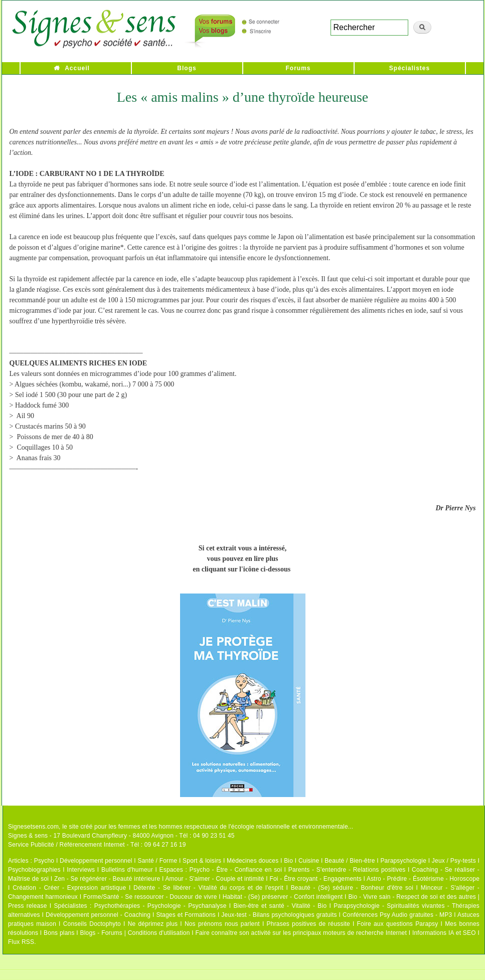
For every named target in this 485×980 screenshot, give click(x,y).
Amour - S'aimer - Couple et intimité (214, 879)
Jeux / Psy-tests (454, 861)
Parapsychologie (403, 861)
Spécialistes (410, 68)
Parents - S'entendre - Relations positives (347, 870)
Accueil (77, 68)
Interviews (81, 870)
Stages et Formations (186, 915)
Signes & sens (28, 836)
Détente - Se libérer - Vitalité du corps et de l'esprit (208, 888)
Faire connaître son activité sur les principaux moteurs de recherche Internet (302, 933)
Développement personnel (96, 861)
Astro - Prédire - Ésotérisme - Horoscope (423, 879)
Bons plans (59, 933)
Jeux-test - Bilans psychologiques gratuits (279, 915)
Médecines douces (253, 861)
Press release (28, 906)
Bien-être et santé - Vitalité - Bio (280, 906)
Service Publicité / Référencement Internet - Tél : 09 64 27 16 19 (97, 845)
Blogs (187, 68)
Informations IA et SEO (444, 933)
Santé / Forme (158, 861)
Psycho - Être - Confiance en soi (236, 870)
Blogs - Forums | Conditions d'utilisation (135, 933)
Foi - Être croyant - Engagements (315, 879)
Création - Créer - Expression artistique (69, 888)
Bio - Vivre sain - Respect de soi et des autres (412, 897)
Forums (298, 68)
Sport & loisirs (202, 861)
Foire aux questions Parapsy (398, 924)
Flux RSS (21, 942)
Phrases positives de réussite (308, 924)
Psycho (44, 861)
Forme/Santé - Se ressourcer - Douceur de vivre (150, 897)
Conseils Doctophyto (92, 924)
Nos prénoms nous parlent (222, 924)
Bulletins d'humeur (127, 870)
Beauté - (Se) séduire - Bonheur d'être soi (352, 888)
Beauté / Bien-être (350, 861)
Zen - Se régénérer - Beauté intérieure (107, 879)
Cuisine (309, 861)
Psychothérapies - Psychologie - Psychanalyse (160, 906)
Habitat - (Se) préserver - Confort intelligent (283, 897)
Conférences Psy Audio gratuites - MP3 (397, 915)
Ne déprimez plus (153, 924)
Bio (288, 861)
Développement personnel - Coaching (98, 915)
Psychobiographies (34, 870)
